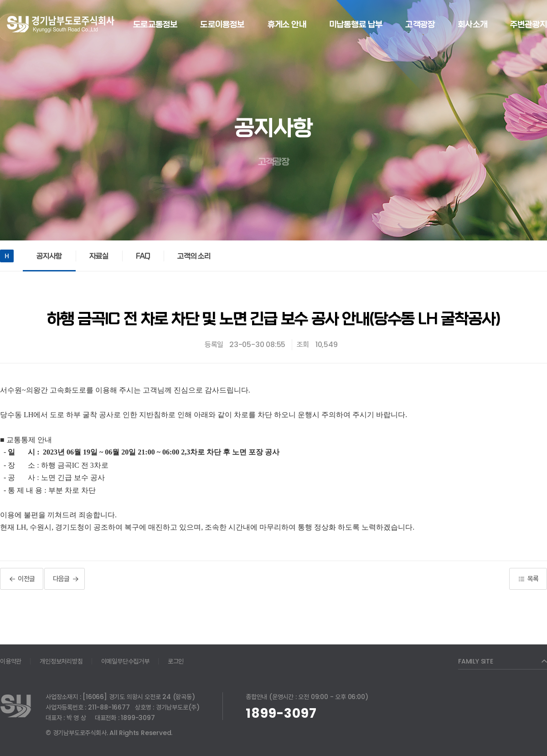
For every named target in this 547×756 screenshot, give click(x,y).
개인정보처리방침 (61, 661)
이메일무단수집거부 (125, 661)
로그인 (176, 661)
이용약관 (11, 661)
